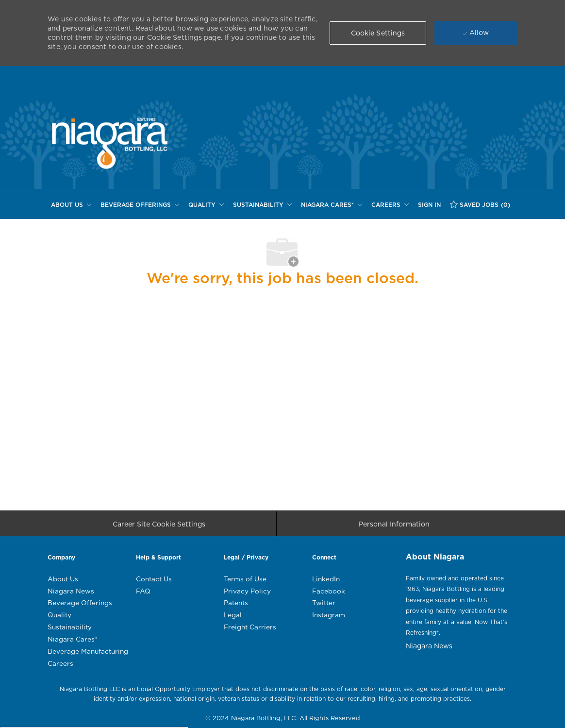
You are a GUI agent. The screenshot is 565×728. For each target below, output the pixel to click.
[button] (378, 33)
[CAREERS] (390, 205)
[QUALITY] (206, 205)
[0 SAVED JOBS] (480, 205)
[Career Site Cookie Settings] (159, 527)
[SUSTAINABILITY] (262, 205)
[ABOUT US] (71, 205)
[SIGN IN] (429, 205)
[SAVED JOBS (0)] (480, 205)
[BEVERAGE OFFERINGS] (140, 205)
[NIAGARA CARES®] (332, 205)
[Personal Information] (394, 527)
